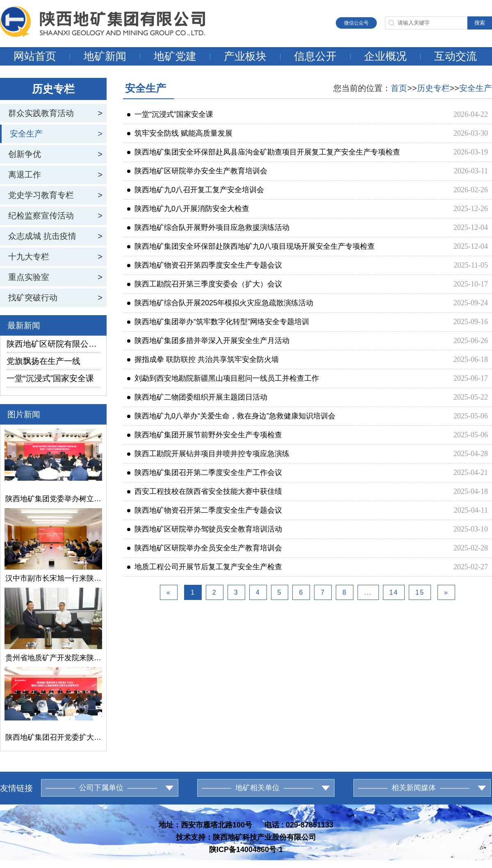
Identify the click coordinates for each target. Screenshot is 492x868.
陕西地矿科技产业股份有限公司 (264, 837)
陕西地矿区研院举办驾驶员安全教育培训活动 (205, 529)
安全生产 (26, 134)
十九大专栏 (29, 257)
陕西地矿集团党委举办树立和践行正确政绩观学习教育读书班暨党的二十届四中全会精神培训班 (53, 499)
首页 (399, 88)
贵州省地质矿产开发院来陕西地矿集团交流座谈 (53, 658)
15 (420, 592)
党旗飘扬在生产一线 (43, 361)
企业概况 (385, 56)
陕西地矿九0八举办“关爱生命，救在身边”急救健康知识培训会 (231, 416)
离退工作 (25, 175)
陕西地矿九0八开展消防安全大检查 (188, 209)
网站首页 (35, 56)
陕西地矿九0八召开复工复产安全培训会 (196, 190)
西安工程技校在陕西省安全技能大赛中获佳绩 (205, 491)
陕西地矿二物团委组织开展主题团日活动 (197, 397)
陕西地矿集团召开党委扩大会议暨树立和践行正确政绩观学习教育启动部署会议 (53, 737)
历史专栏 (433, 88)
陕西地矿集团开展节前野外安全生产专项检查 (205, 435)
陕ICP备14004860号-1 (246, 850)
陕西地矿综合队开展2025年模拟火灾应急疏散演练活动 (220, 303)
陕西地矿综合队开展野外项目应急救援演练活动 (208, 227)
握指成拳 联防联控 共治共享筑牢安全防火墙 (203, 359)
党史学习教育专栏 (41, 195)
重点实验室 (29, 277)
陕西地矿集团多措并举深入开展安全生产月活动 (208, 341)
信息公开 (315, 56)
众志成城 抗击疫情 (42, 236)
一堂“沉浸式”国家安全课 (50, 378)
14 (394, 592)
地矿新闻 (105, 56)
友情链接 (16, 788)
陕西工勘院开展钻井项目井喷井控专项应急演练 (208, 454)
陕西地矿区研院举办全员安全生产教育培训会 (205, 548)
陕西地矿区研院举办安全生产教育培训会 (197, 171)
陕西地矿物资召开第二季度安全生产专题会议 (205, 510)
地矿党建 (175, 56)
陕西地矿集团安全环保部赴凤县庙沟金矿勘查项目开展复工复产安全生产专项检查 (264, 152)
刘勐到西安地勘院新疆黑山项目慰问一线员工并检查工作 (223, 378)
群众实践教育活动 (41, 113)
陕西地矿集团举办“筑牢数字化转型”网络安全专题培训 (218, 322)
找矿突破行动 (33, 298)
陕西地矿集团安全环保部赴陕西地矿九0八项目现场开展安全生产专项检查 (251, 246)
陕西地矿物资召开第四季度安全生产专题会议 (205, 265)
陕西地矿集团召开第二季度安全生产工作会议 (205, 473)
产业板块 (245, 56)
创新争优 (25, 154)
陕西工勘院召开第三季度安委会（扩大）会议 (205, 284)
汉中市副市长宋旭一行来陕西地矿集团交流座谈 (53, 578)
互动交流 (456, 56)
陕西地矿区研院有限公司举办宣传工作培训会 (53, 344)
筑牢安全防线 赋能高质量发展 (180, 133)
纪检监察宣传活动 (41, 216)
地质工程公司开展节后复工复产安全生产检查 (205, 567)
